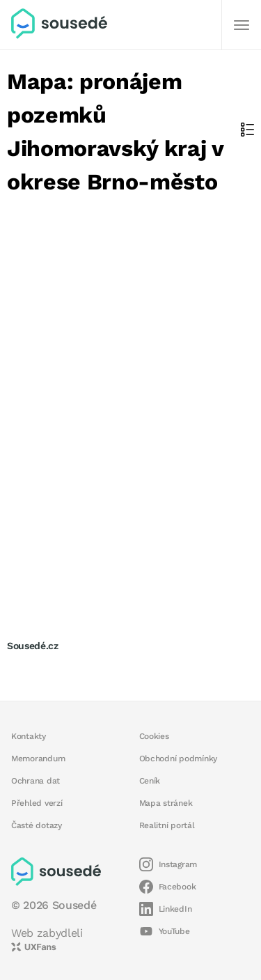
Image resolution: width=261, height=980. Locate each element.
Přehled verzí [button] (37, 803)
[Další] (242, 25)
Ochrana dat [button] (35, 781)
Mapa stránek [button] (166, 803)
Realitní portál (167, 825)
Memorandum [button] (38, 759)
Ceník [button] (150, 781)
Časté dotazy (37, 825)
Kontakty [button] (29, 736)
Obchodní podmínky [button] (179, 759)
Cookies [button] (154, 736)
